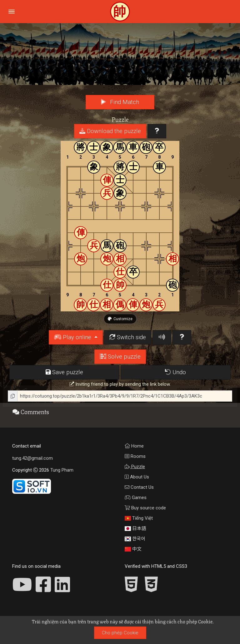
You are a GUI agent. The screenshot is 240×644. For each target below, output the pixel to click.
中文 (133, 549)
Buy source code (145, 508)
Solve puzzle (120, 357)
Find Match (120, 102)
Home (134, 446)
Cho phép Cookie (120, 633)
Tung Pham (62, 470)
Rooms (135, 456)
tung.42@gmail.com (32, 458)
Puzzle (135, 467)
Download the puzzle (110, 131)
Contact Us (139, 487)
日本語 (135, 528)
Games (136, 498)
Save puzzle (64, 372)
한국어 (135, 539)
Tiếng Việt (139, 518)
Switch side (128, 337)
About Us (137, 477)
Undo (175, 372)
